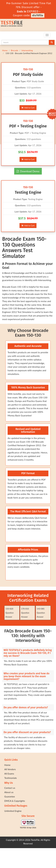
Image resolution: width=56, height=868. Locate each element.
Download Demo (28, 171)
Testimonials (10, 778)
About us (9, 792)
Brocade (15, 50)
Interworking (27, 50)
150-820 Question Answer (10, 613)
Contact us (10, 788)
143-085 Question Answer (41, 613)
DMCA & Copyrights (15, 801)
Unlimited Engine (13, 811)
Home (5, 50)
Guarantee (10, 796)
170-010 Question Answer (25, 613)
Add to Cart (28, 108)
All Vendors (10, 769)
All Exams (9, 774)
